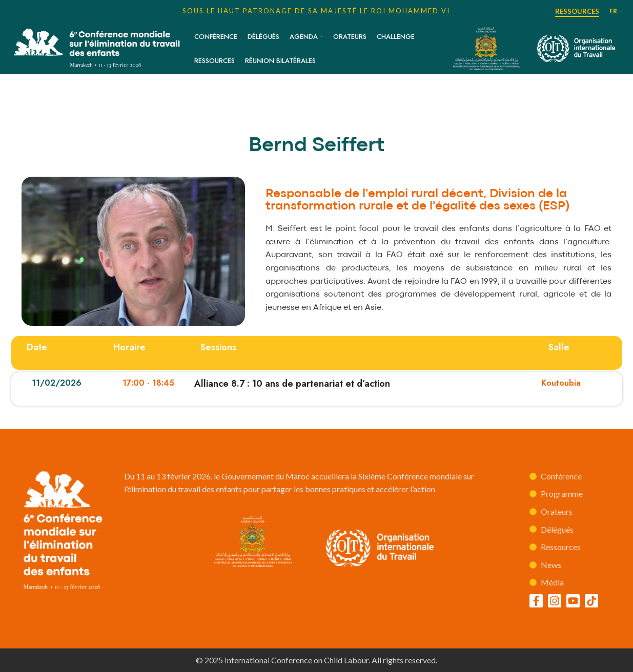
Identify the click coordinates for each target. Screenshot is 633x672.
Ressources (577, 12)
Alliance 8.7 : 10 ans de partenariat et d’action (292, 384)
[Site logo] (98, 47)
